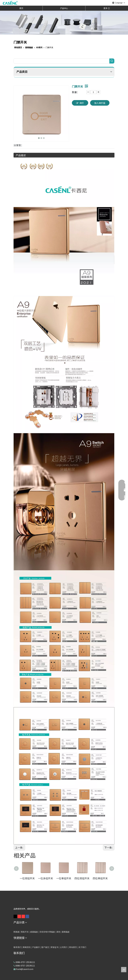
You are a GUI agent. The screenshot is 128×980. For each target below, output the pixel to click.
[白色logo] (20, 902)
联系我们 (17, 947)
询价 (80, 103)
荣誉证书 (54, 947)
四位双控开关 (82, 878)
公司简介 (64, 947)
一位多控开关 (45, 878)
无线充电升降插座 (47, 932)
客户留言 (45, 947)
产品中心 (64, 8)
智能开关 (25, 932)
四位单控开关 (100, 878)
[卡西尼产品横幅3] (64, 23)
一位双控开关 (27, 878)
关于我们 (82, 947)
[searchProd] (62, 61)
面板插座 (66, 932)
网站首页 (73, 947)
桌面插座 (34, 932)
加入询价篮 (100, 103)
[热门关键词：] (112, 61)
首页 (21, 8)
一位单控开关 (64, 878)
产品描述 (21, 155)
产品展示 (36, 947)
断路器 (16, 932)
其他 (58, 932)
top (124, 970)
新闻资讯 (27, 947)
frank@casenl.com (25, 969)
